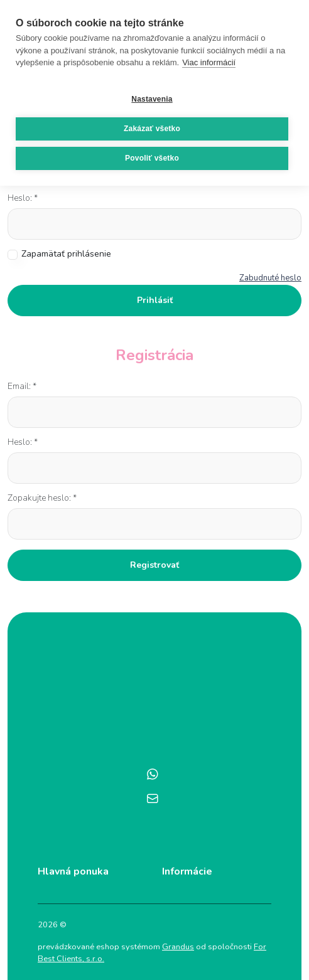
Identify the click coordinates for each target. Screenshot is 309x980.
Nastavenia (152, 99)
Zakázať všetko (152, 129)
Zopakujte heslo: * (42, 498)
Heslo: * (23, 198)
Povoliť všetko (152, 158)
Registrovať (154, 565)
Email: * (22, 386)
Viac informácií (209, 62)
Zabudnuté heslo (270, 278)
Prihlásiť (155, 300)
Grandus (178, 947)
